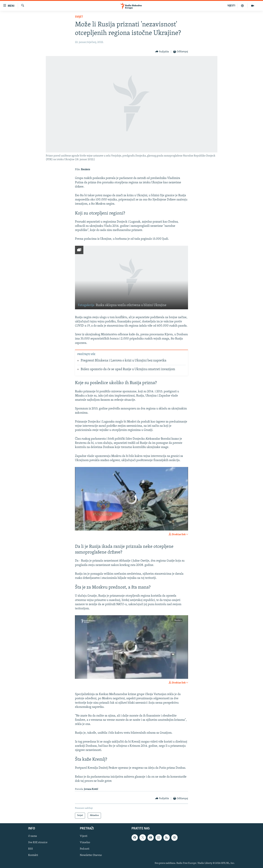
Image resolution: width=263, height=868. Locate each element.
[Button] (162, 52)
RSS (31, 849)
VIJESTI (231, 6)
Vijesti (84, 836)
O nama (33, 836)
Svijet (79, 17)
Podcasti (85, 849)
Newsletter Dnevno (91, 855)
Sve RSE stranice (38, 843)
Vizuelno (85, 843)
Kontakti (33, 855)
